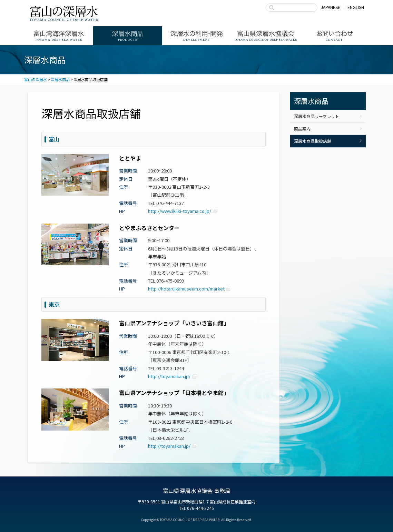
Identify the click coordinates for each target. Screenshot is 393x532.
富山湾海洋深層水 (59, 36)
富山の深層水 (64, 13)
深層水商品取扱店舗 (313, 141)
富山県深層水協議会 (266, 36)
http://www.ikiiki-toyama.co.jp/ (180, 211)
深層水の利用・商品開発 (197, 36)
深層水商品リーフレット (317, 116)
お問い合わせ (335, 36)
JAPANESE (331, 7)
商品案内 (302, 129)
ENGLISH (356, 7)
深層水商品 (128, 36)
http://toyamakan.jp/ (169, 376)
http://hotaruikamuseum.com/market (186, 289)
